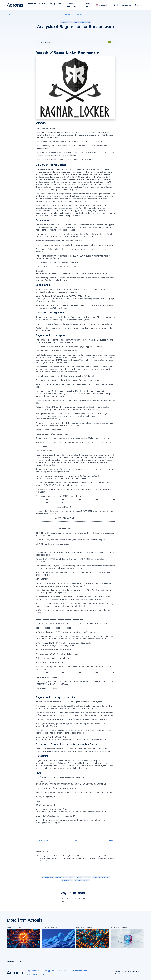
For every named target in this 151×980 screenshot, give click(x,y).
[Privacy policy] (49, 971)
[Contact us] (125, 6)
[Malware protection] (101, 877)
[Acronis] (83, 14)
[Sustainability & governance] (37, 975)
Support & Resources (72, 5)
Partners (61, 4)
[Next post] (111, 841)
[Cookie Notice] (63, 971)
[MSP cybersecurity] (82, 880)
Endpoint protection (82, 22)
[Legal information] (33, 971)
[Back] (10, 14)
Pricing (52, 4)
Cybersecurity (66, 22)
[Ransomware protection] (65, 877)
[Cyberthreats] (67, 880)
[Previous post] (42, 841)
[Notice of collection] (80, 971)
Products (32, 4)
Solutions (42, 4)
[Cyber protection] (84, 877)
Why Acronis (89, 5)
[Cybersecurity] (47, 877)
